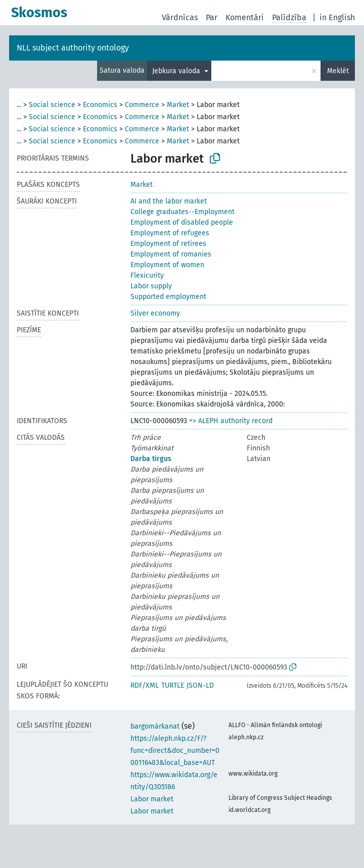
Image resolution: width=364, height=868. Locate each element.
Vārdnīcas (180, 17)
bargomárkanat (155, 726)
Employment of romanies (171, 254)
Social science (52, 105)
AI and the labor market (169, 201)
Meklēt (338, 71)
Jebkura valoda (177, 71)
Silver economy (155, 313)
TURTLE (173, 685)
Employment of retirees (168, 244)
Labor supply (151, 286)
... (19, 105)
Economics (100, 105)
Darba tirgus (151, 459)
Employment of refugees (170, 233)
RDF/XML (145, 685)
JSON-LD (200, 685)
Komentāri (245, 17)
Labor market (152, 799)
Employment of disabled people (182, 222)
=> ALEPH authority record (231, 421)
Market (178, 105)
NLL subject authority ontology (73, 48)
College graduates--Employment (183, 212)
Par (212, 17)
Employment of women (167, 265)
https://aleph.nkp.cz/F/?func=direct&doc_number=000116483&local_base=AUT (175, 751)
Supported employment (168, 297)
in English (337, 17)
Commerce (142, 105)
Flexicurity (147, 275)
